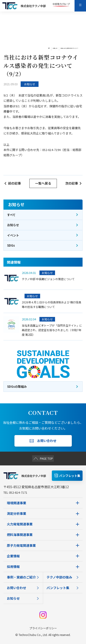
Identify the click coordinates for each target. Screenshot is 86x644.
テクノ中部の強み (63, 577)
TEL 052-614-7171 (15, 492)
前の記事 (13, 183)
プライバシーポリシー (43, 628)
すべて (43, 215)
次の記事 (73, 183)
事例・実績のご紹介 (23, 577)
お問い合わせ (23, 588)
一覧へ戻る (43, 183)
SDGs (43, 245)
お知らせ (32, 48)
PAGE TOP (43, 458)
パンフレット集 (63, 588)
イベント (43, 235)
